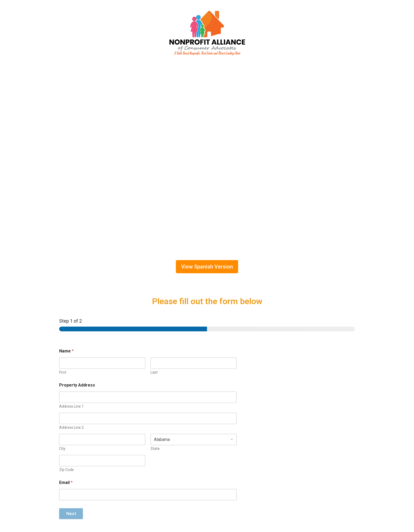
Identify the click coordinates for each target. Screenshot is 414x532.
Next (71, 514)
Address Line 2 (71, 427)
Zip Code (67, 470)
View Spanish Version (207, 267)
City (62, 449)
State (155, 449)
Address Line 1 (71, 406)
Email (66, 482)
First (63, 372)
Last (154, 372)
